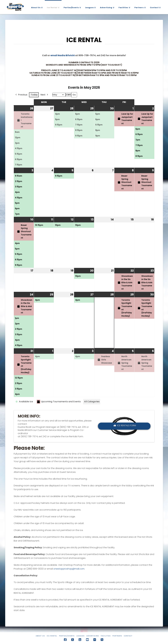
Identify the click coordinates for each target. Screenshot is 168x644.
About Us (40, 636)
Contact (128, 636)
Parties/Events (67, 636)
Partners (117, 636)
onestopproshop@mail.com (69, 569)
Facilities (106, 636)
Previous (21, 95)
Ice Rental (52, 636)
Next (44, 95)
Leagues (81, 636)
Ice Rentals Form (125, 425)
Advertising (93, 636)
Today (34, 95)
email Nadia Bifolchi (63, 55)
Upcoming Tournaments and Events (59, 402)
